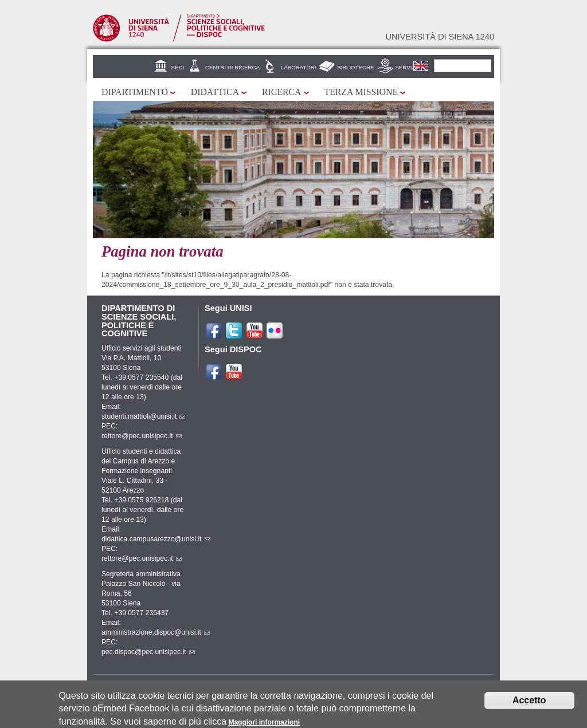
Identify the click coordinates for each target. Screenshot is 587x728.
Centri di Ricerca (232, 67)
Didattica (215, 92)
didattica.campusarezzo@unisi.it (156, 539)
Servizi (406, 67)
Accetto (529, 700)
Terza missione (361, 92)
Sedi (178, 67)
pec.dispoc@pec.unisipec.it (148, 652)
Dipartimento (135, 92)
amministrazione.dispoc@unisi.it (156, 632)
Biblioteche (355, 67)
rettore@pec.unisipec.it (142, 436)
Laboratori (299, 67)
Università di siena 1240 (440, 37)
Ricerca (281, 92)
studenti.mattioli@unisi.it (143, 416)
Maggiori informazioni (264, 722)
